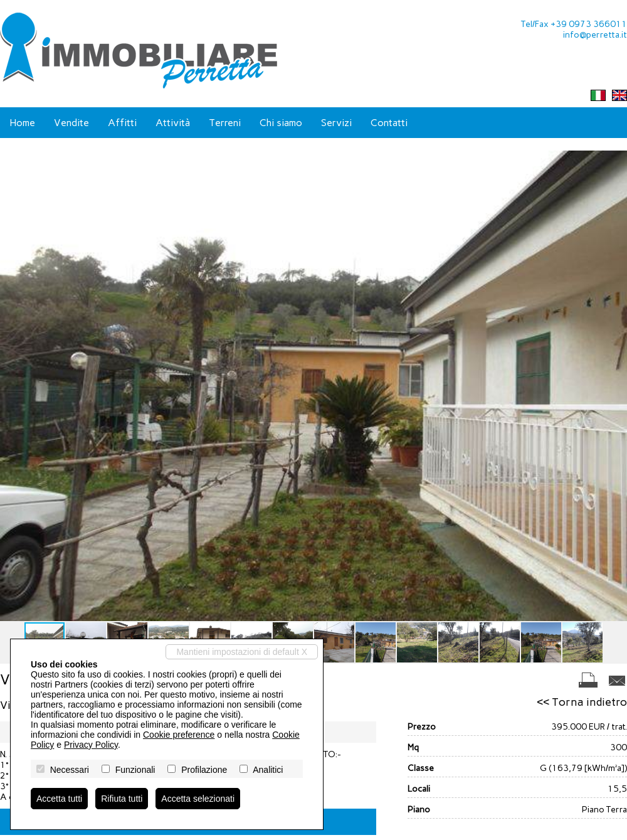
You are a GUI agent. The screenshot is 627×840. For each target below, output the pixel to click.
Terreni (225, 123)
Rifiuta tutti (122, 799)
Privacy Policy (91, 745)
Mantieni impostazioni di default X (242, 652)
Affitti (122, 123)
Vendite (71, 123)
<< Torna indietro (582, 702)
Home (22, 123)
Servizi (336, 123)
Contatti (389, 123)
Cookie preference (179, 735)
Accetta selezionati (198, 799)
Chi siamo (281, 123)
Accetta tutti (59, 799)
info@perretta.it (595, 35)
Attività (173, 123)
